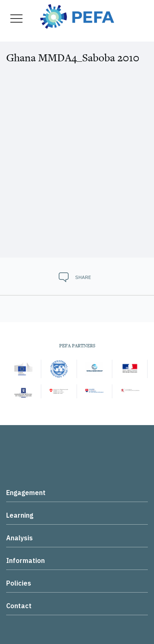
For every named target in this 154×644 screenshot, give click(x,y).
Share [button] (83, 277)
